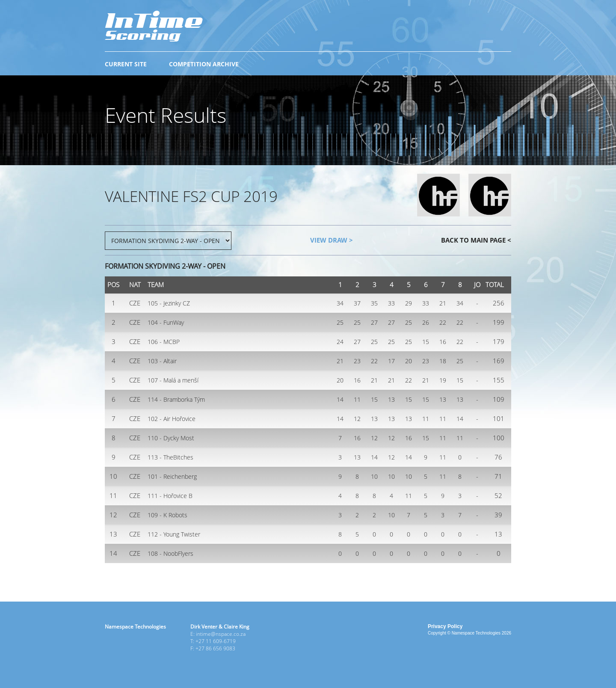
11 (357, 399)
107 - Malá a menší (173, 380)
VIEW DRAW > (332, 240)
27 (374, 322)
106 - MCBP (164, 342)
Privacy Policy (445, 626)
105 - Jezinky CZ (169, 303)
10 (374, 476)
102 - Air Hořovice (172, 419)
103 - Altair (162, 361)
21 (443, 303)
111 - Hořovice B (170, 496)
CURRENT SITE (126, 64)
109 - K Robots (167, 515)
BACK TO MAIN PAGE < (476, 240)
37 (357, 303)
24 (340, 342)
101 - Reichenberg (172, 476)
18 (443, 361)
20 (409, 361)
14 (340, 399)
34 (340, 303)
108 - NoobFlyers (170, 553)
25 (340, 322)
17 (391, 361)
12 (357, 419)
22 (443, 322)
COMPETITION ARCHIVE (204, 64)
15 (426, 342)
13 (391, 399)
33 (391, 303)
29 (409, 303)
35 (374, 303)
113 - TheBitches (170, 457)
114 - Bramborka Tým (176, 399)
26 (426, 322)
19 (443, 380)
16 (443, 342)
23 (357, 361)
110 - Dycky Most (171, 438)
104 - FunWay (166, 322)
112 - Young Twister (174, 534)
